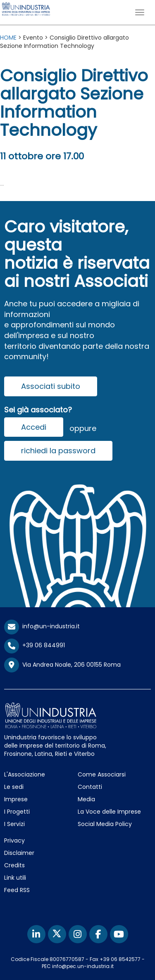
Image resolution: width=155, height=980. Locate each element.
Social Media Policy (105, 824)
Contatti (90, 787)
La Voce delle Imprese (109, 812)
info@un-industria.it (42, 626)
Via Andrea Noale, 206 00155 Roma (62, 665)
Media (86, 799)
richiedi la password (58, 451)
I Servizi (14, 824)
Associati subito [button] (51, 386)
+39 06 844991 (35, 645)
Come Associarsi (102, 774)
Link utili (15, 878)
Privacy (14, 840)
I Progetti (17, 812)
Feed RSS (17, 890)
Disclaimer (19, 853)
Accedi (34, 427)
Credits (14, 865)
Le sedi (14, 787)
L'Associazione (25, 774)
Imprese (16, 799)
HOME (8, 38)
